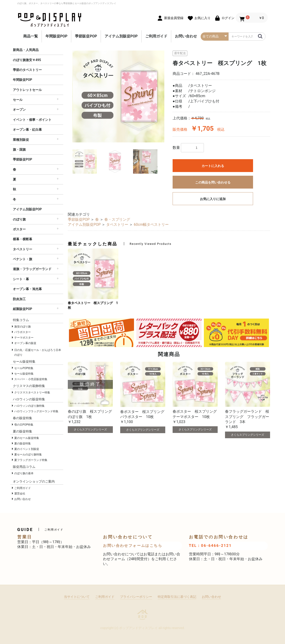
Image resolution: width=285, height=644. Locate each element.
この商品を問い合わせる (213, 182)
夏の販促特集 (23, 443)
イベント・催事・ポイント (32, 120)
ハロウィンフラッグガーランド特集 (36, 411)
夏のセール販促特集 (27, 438)
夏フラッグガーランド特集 (31, 460)
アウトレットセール (27, 90)
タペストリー (23, 249)
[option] (118, 96)
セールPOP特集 (24, 368)
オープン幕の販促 (25, 343)
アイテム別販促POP (121, 36)
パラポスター (23, 332)
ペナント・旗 (23, 259)
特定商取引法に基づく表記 (177, 597)
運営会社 (20, 494)
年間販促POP (57, 36)
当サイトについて (77, 597)
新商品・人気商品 (26, 50)
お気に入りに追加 (213, 199)
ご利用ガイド (156, 36)
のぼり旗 (19, 219)
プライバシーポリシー (136, 597)
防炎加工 (19, 299)
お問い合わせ (186, 36)
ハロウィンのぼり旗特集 (29, 406)
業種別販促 (21, 140)
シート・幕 (21, 279)
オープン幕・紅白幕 (27, 130)
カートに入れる (213, 166)
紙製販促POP (23, 309)
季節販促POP (86, 36)
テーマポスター (24, 338)
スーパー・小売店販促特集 (31, 379)
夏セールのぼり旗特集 (28, 455)
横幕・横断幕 (23, 239)
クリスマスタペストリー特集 (32, 393)
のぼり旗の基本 (24, 473)
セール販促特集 (24, 374)
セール (18, 100)
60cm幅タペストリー (151, 225)
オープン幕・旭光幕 (27, 289)
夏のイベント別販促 (27, 449)
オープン (19, 110)
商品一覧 (31, 36)
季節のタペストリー (27, 70)
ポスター (19, 229)
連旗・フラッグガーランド (32, 269)
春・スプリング (117, 219)
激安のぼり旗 (23, 327)
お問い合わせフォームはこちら (133, 546)
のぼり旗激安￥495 (27, 60)
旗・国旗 (19, 150)
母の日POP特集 (24, 425)
